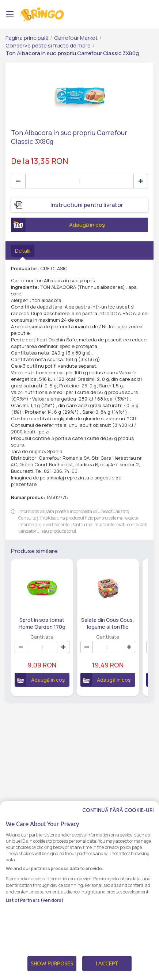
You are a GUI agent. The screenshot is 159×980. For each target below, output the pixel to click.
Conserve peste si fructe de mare (48, 45)
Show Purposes (52, 964)
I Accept (107, 964)
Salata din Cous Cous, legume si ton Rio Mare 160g (105, 623)
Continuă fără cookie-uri (118, 810)
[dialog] (79, 891)
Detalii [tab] (23, 251)
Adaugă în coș (58, 225)
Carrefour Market (76, 38)
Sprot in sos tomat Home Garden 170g (41, 623)
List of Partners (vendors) (35, 900)
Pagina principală (27, 38)
